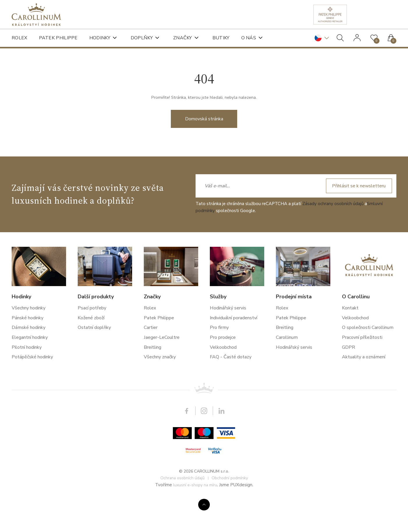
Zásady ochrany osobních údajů (333, 399)
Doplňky (142, 38)
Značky (183, 38)
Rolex (19, 38)
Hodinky (100, 38)
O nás (249, 38)
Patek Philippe (58, 38)
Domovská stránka (204, 132)
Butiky (221, 38)
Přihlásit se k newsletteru (359, 381)
